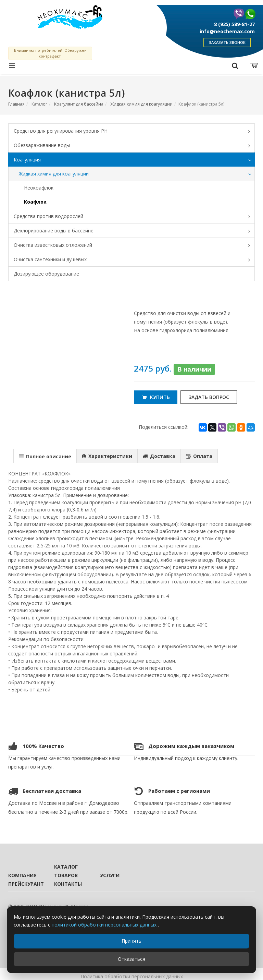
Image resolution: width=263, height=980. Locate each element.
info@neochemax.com (227, 31)
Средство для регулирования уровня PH (134, 131)
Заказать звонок (227, 42)
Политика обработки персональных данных (132, 976)
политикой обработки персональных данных (105, 925)
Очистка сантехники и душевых (134, 260)
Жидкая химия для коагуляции (141, 104)
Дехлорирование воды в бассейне (134, 231)
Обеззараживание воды (134, 146)
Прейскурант (22, 884)
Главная (16, 104)
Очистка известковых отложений (134, 245)
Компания (22, 875)
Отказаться (131, 959)
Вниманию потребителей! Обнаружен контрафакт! (50, 53)
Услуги (110, 875)
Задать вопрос (209, 397)
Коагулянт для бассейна (79, 104)
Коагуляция (134, 160)
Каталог (39, 104)
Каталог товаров (66, 871)
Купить (156, 397)
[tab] (45, 456)
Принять (131, 941)
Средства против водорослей (134, 217)
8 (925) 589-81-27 (234, 24)
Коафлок (35, 202)
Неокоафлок (39, 188)
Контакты (68, 884)
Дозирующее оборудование (46, 274)
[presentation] (45, 456)
